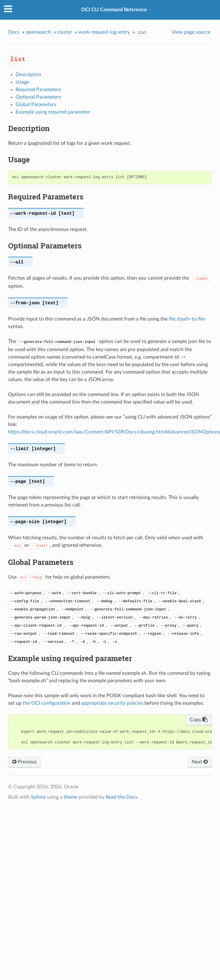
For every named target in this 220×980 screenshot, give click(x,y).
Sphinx (38, 797)
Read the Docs (122, 797)
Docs (14, 32)
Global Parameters (36, 105)
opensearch (38, 32)
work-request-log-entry (104, 32)
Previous (24, 762)
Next (200, 762)
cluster (65, 32)
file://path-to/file (187, 319)
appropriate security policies (112, 703)
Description (28, 75)
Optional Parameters (38, 97)
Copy (199, 720)
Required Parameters (38, 90)
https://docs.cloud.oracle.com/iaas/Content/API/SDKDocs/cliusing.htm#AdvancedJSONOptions (114, 432)
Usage (22, 82)
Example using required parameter (53, 112)
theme (71, 797)
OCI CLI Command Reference (114, 10)
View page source (191, 32)
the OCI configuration (47, 703)
